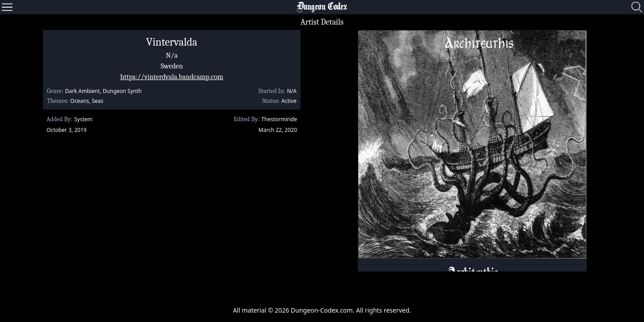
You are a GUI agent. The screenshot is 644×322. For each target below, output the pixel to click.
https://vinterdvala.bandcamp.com (172, 77)
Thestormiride (279, 119)
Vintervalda (172, 42)
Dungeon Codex (322, 7)
